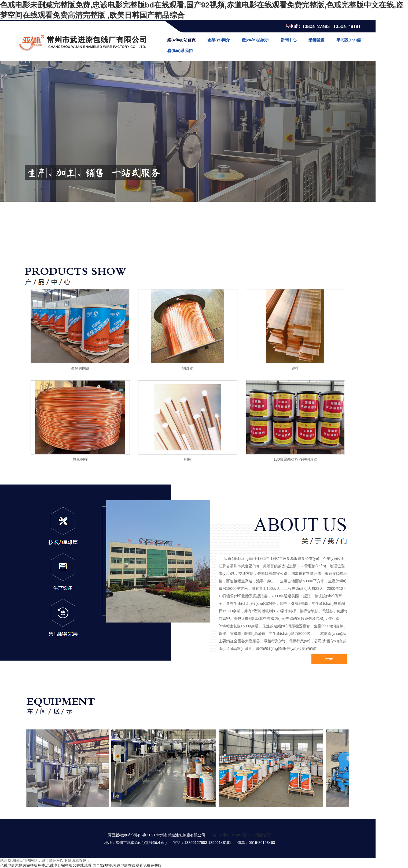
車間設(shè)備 (349, 40)
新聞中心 (289, 40)
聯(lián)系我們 (180, 51)
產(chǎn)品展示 (255, 40)
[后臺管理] (263, 835)
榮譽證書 (317, 40)
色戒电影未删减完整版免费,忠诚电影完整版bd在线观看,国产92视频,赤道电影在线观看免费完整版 (81, 865)
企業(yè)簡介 (219, 40)
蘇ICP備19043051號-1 (231, 835)
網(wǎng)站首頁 (181, 40)
